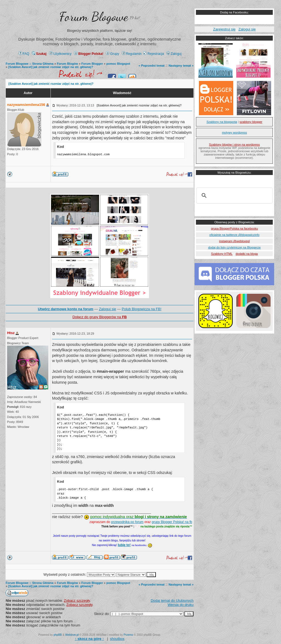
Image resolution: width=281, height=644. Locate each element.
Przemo (128, 635)
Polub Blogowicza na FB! (142, 309)
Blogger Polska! (89, 54)
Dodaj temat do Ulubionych (172, 601)
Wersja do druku (181, 605)
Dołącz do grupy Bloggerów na (100, 317)
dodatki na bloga (247, 254)
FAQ (24, 54)
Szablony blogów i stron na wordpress (234, 145)
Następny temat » (181, 66)
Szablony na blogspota (222, 122)
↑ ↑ (89, 639)
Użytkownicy (60, 54)
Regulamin (132, 54)
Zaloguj (174, 54)
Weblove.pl (72, 635)
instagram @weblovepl (234, 241)
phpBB (58, 635)
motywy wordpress (234, 132)
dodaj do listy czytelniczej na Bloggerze (234, 247)
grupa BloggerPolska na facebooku (234, 228)
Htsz (11, 333)
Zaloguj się (107, 309)
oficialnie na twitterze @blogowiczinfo (234, 235)
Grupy (113, 54)
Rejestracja (154, 54)
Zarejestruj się (224, 29)
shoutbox (117, 639)
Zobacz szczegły (77, 601)
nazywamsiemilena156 (26, 105)
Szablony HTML (222, 254)
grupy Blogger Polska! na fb (172, 522)
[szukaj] (234, 196)
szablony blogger (251, 122)
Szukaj (39, 54)
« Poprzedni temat (152, 66)
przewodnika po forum (127, 522)
